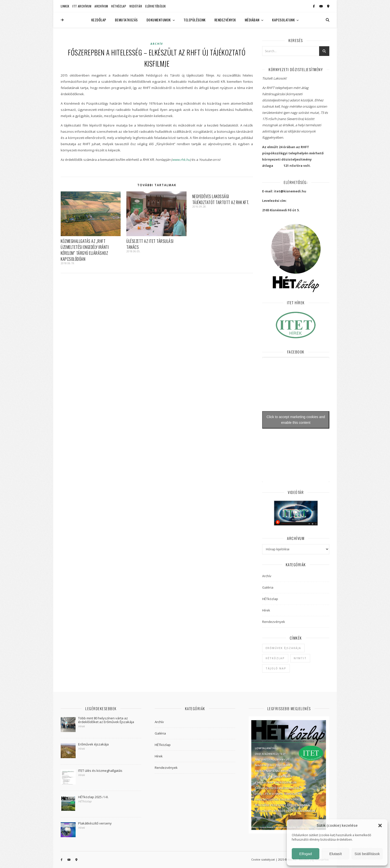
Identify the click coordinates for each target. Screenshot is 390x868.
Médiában (252, 20)
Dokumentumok (159, 20)
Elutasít (336, 854)
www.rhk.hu (181, 160)
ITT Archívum (82, 6)
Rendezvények (225, 20)
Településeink (195, 20)
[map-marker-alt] (328, 6)
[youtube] (321, 6)
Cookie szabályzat (263, 859)
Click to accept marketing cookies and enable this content (296, 420)
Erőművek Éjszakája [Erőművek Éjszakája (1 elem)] (283, 648)
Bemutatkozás (126, 20)
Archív (157, 44)
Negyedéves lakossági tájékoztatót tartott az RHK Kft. (221, 199)
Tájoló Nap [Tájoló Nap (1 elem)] (276, 668)
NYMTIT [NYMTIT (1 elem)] (300, 658)
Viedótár (136, 6)
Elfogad (306, 854)
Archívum (101, 6)
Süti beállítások (367, 854)
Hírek (266, 610)
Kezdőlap (99, 20)
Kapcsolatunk (283, 20)
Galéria (268, 587)
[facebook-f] (314, 6)
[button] (380, 825)
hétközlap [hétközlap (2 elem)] (275, 658)
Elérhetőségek (155, 6)
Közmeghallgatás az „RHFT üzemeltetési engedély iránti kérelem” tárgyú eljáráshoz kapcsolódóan (85, 250)
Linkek (65, 6)
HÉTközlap (119, 6)
